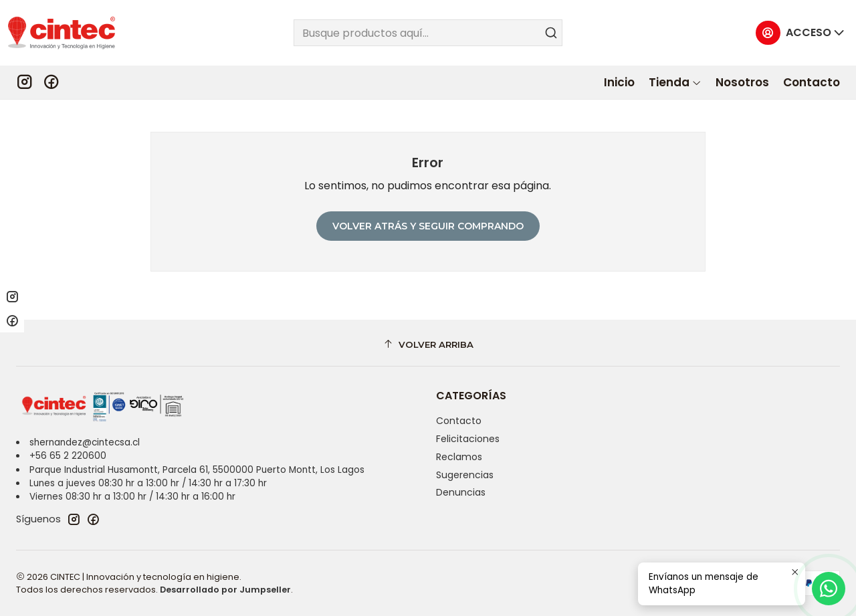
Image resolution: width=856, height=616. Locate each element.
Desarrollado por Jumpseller (225, 590)
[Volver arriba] (428, 345)
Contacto (459, 421)
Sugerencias (465, 475)
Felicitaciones (468, 439)
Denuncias (461, 492)
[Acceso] (800, 33)
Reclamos (459, 457)
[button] (675, 82)
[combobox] (428, 33)
